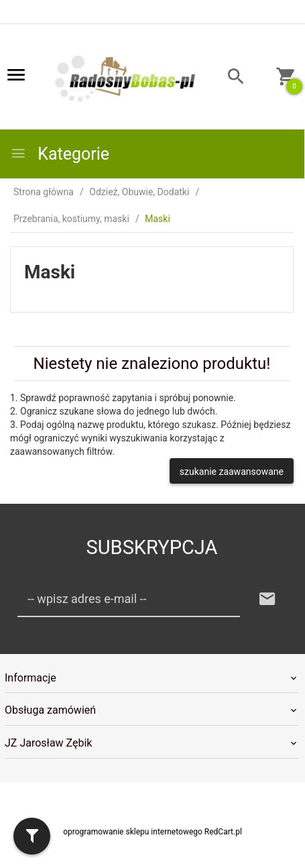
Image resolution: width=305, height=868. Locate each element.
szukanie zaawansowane (232, 472)
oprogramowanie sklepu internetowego (133, 832)
